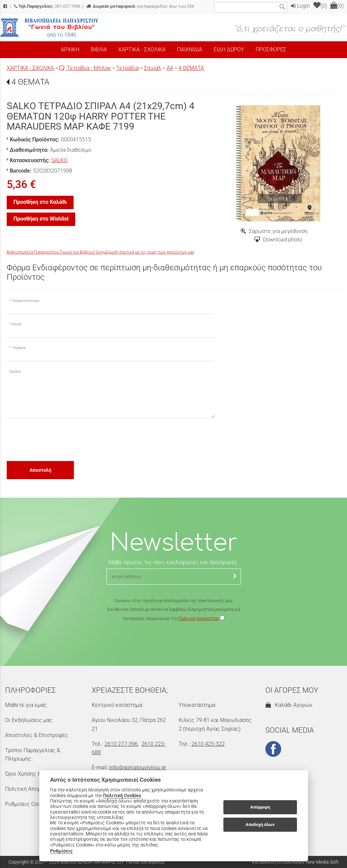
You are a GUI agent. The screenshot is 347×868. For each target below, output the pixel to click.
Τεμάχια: (19, 348)
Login (300, 6)
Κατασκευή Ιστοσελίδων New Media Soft (295, 862)
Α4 (170, 68)
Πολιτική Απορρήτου (199, 618)
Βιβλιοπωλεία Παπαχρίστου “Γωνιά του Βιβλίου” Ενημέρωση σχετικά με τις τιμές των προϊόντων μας (101, 252)
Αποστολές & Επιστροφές (37, 735)
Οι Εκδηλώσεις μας (29, 720)
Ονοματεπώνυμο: (26, 301)
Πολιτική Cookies (122, 795)
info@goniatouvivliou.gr (138, 767)
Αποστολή (40, 470)
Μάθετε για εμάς (26, 705)
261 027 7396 (47, 6)
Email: (17, 324)
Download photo (283, 240)
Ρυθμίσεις (61, 851)
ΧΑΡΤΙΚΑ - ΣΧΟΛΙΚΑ (30, 68)
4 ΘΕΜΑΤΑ (191, 68)
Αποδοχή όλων (260, 825)
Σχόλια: (15, 372)
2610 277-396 (121, 744)
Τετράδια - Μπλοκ (85, 68)
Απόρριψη (260, 807)
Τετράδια (127, 68)
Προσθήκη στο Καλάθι (40, 202)
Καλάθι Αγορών (289, 705)
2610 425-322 (208, 744)
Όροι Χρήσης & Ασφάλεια (36, 774)
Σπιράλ (153, 68)
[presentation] (58, 439)
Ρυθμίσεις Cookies (28, 804)
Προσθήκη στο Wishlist (41, 219)
